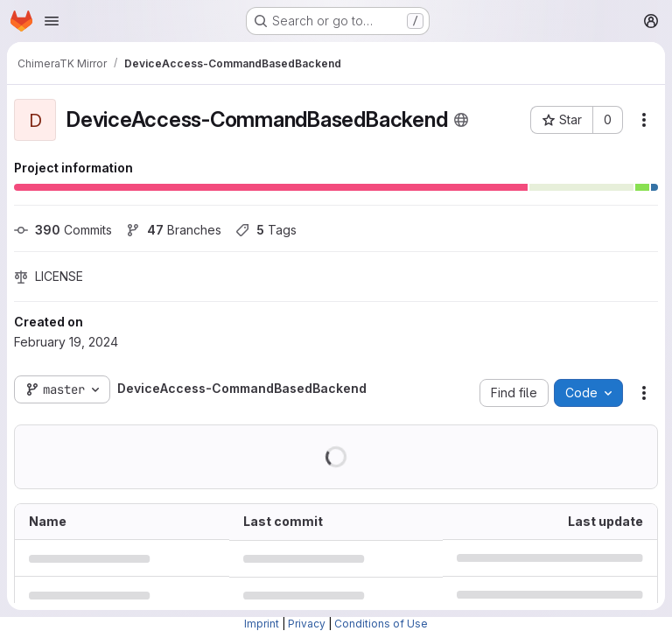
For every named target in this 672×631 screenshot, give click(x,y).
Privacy (307, 624)
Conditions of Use (381, 624)
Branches (174, 230)
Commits (63, 230)
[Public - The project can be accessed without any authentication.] (461, 120)
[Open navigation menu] (52, 21)
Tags (266, 230)
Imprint (262, 624)
